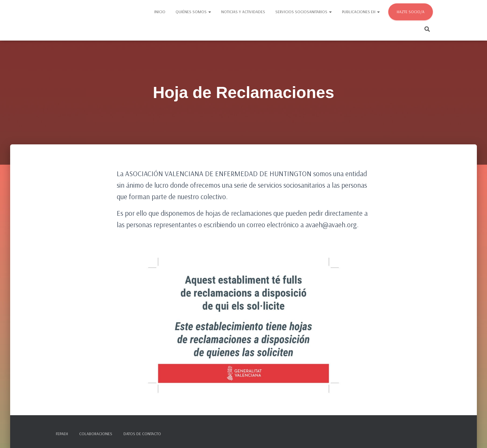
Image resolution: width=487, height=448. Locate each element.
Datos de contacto (142, 434)
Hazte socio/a (411, 12)
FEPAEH (62, 434)
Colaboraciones (96, 434)
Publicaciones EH (361, 12)
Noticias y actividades (243, 12)
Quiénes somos (193, 12)
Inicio (160, 12)
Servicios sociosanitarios (304, 12)
